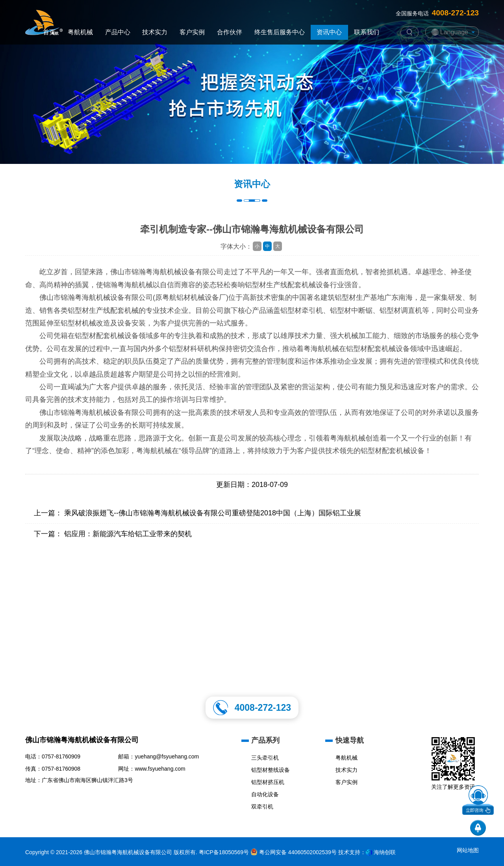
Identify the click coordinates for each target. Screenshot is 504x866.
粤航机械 (346, 758)
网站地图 (468, 850)
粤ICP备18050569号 (224, 852)
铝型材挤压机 (268, 782)
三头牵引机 (265, 758)
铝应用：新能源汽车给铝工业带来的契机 (128, 534)
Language (454, 32)
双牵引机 (262, 807)
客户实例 (346, 782)
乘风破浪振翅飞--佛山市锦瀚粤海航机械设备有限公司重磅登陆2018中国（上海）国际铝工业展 (213, 513)
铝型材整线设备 (271, 770)
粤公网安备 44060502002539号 (294, 852)
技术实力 (346, 770)
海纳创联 (385, 852)
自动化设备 (265, 794)
